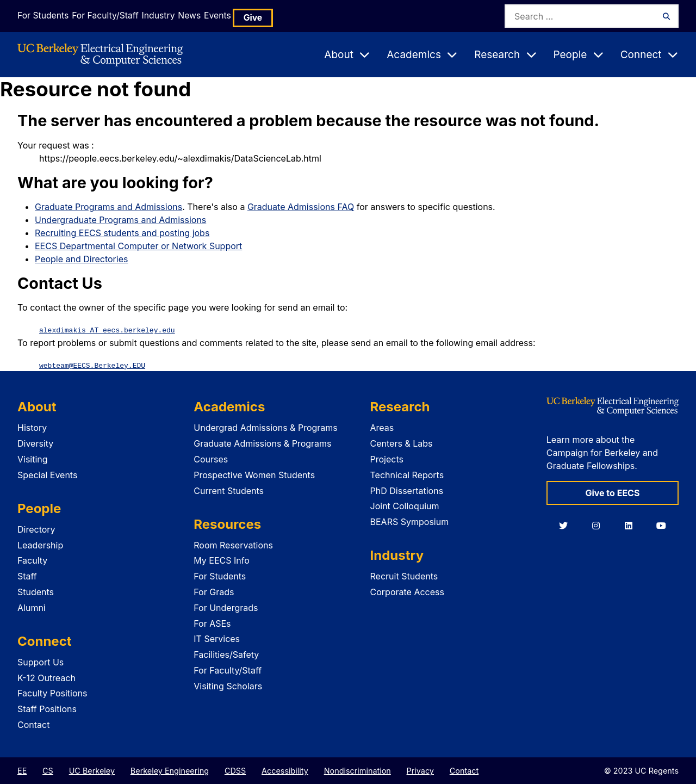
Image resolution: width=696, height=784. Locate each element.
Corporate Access (407, 591)
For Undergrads (226, 607)
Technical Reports (407, 474)
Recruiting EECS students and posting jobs (122, 233)
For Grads (214, 591)
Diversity (35, 443)
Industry (178, 16)
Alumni (32, 607)
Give (306, 16)
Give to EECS (612, 492)
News (222, 16)
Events (264, 16)
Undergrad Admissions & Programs (266, 427)
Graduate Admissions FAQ (301, 207)
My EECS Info (222, 560)
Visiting (33, 459)
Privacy (420, 770)
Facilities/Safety (226, 654)
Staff (27, 576)
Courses (211, 459)
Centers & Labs (402, 443)
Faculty (32, 560)
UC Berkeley (92, 770)
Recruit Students (404, 576)
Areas (382, 427)
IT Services (217, 638)
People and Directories (81, 259)
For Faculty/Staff (114, 16)
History (32, 427)
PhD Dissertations (407, 490)
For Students (41, 16)
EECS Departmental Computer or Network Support (138, 246)
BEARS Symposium (410, 521)
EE (22, 770)
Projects (387, 459)
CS (48, 770)
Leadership (40, 545)
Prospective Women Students (254, 474)
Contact (33, 724)
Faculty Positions (52, 693)
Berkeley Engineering (170, 770)
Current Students (229, 490)
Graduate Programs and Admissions (108, 207)
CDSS (235, 770)
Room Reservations (233, 545)
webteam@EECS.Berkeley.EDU (92, 365)
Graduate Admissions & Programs (262, 443)
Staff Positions (47, 708)
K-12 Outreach (46, 677)
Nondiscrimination (358, 770)
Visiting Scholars (228, 686)
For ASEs (212, 623)
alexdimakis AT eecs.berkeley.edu (107, 330)
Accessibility (285, 770)
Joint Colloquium (405, 505)
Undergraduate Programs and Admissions (120, 220)
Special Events (47, 474)
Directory (36, 529)
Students (36, 591)
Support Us (41, 662)
